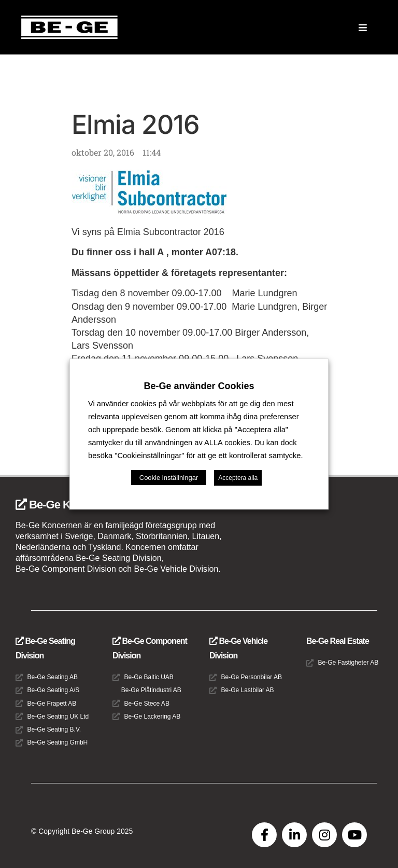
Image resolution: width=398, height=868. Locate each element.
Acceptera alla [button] (238, 478)
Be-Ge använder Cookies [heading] (199, 386)
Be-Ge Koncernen (67, 505)
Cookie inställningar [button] (169, 478)
